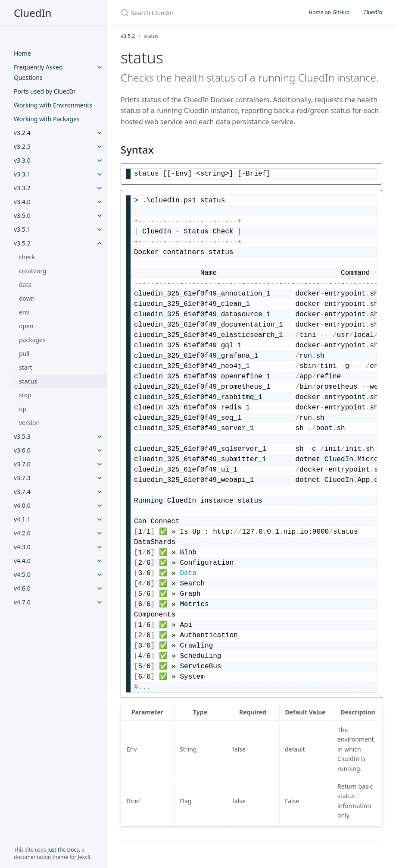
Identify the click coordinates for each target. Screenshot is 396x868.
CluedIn (33, 13)
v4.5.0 (22, 574)
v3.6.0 (22, 450)
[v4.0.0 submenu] (100, 506)
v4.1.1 (22, 519)
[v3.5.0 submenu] (100, 216)
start (25, 367)
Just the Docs (63, 850)
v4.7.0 (22, 602)
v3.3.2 (22, 188)
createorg (33, 271)
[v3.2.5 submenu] (100, 147)
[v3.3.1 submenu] (100, 174)
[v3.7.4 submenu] (100, 492)
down (27, 298)
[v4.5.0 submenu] (100, 575)
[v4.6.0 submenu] (100, 588)
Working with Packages (47, 119)
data (25, 285)
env (24, 312)
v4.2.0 (22, 533)
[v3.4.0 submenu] (100, 202)
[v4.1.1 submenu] (100, 519)
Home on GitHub (329, 12)
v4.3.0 (22, 547)
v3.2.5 (22, 146)
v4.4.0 (22, 561)
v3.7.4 (22, 492)
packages (32, 340)
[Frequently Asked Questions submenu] (100, 67)
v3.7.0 (22, 464)
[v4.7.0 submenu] (100, 602)
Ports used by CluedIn (45, 91)
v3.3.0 (22, 160)
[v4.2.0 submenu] (100, 533)
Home (22, 53)
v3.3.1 (22, 174)
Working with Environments (53, 105)
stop (25, 395)
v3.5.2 (22, 243)
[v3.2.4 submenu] (100, 133)
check (27, 257)
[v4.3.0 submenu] (100, 547)
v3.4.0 (22, 202)
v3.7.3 (22, 478)
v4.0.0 (22, 505)
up (23, 409)
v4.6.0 (22, 588)
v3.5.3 (22, 436)
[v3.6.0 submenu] (100, 450)
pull (24, 354)
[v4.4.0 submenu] (100, 561)
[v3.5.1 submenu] (100, 230)
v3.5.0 (22, 215)
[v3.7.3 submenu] (100, 478)
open (26, 326)
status (28, 381)
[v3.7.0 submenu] (100, 464)
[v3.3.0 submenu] (100, 160)
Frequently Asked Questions (38, 72)
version (29, 423)
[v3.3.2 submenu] (100, 188)
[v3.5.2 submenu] (100, 243)
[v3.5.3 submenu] (100, 437)
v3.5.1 (22, 229)
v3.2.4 (22, 133)
